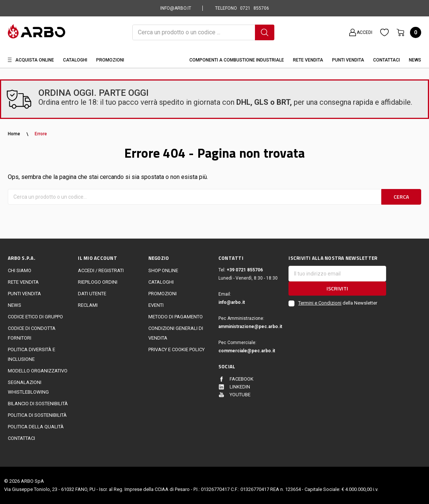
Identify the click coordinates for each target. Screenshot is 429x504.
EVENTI (156, 305)
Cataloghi (75, 60)
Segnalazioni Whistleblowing (28, 387)
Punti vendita (24, 294)
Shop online (163, 270)
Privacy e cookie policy (176, 349)
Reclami (88, 305)
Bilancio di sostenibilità (38, 404)
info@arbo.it (232, 302)
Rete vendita (308, 60)
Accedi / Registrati (101, 270)
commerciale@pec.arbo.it (247, 351)
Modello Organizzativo (38, 371)
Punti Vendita (348, 60)
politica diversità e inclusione (31, 354)
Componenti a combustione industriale (237, 60)
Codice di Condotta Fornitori (32, 333)
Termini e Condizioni (320, 303)
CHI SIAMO (20, 270)
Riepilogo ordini (98, 282)
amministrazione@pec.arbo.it (250, 327)
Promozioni (110, 60)
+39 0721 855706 (245, 270)
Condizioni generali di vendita (176, 333)
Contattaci (387, 60)
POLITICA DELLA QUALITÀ (36, 427)
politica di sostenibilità (37, 415)
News (415, 60)
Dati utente (92, 294)
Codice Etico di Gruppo (35, 317)
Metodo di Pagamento (176, 317)
